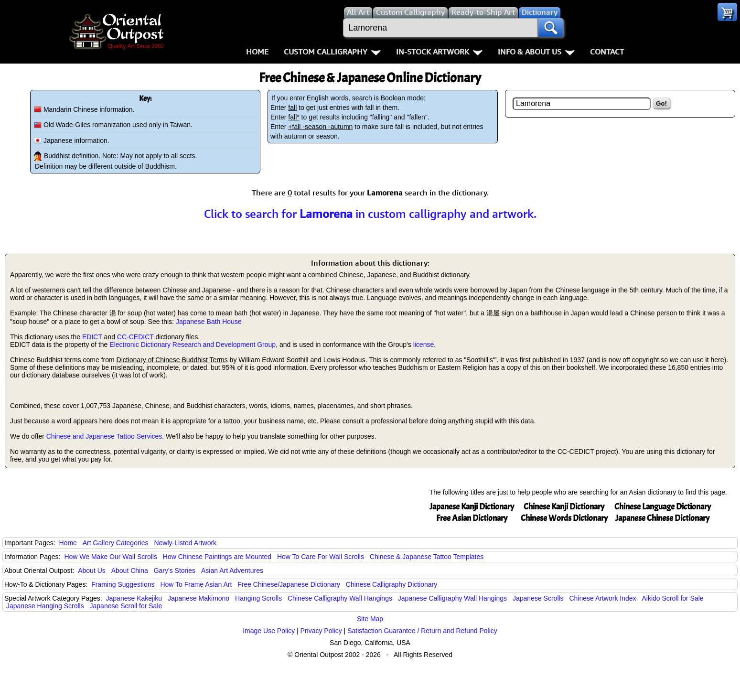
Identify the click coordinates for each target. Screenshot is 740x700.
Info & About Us (536, 52)
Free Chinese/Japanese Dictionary (289, 584)
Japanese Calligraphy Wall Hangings (452, 598)
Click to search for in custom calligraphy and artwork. (370, 214)
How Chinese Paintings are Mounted (217, 557)
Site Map (370, 619)
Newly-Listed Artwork (185, 543)
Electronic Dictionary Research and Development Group (193, 345)
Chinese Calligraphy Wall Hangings (340, 598)
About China (130, 571)
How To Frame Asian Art (196, 584)
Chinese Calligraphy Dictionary (391, 584)
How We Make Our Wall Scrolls (110, 557)
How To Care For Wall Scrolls (321, 557)
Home (257, 52)
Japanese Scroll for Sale (126, 606)
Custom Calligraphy (332, 52)
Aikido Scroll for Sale (672, 598)
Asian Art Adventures (232, 571)
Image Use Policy (269, 631)
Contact (607, 52)
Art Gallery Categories (116, 543)
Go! (661, 103)
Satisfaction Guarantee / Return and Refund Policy (422, 631)
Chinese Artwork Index (603, 598)
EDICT (92, 337)
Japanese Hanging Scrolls (45, 606)
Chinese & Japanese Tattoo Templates (427, 557)
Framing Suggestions (123, 584)
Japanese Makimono (198, 598)
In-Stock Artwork (439, 52)
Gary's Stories (175, 571)
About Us (92, 571)
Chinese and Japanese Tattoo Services (104, 436)
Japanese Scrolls (538, 598)
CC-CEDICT (135, 337)
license (424, 345)
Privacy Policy (321, 631)
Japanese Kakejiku (134, 598)
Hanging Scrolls (258, 598)
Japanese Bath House (209, 322)
